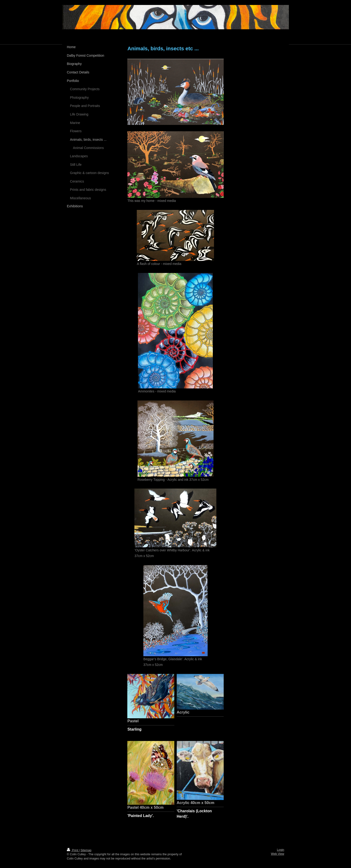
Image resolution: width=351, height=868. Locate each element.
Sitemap (86, 850)
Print (73, 850)
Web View (278, 854)
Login (280, 850)
